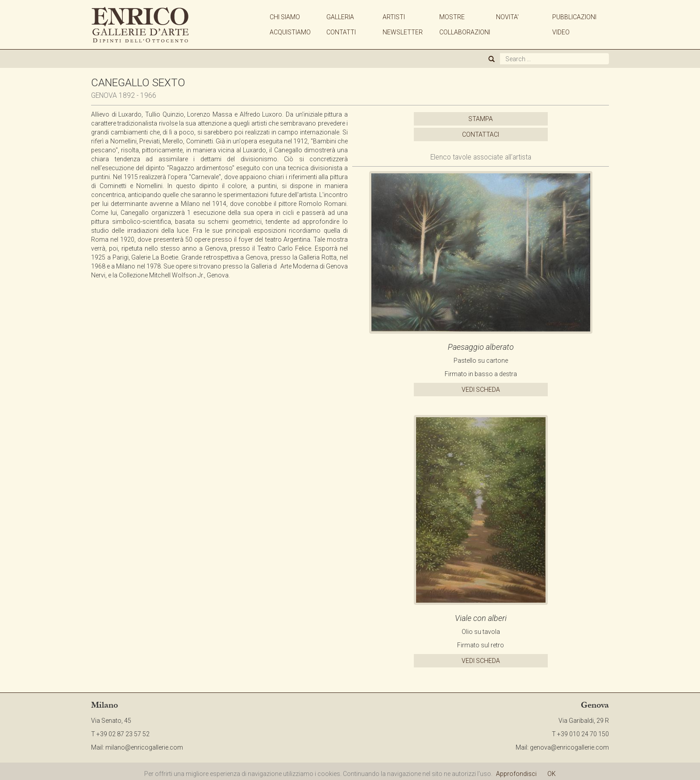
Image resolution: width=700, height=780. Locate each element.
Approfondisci (516, 774)
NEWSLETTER (403, 32)
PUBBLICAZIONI (574, 17)
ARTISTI (394, 17)
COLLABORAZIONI (465, 32)
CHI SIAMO (285, 17)
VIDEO (561, 32)
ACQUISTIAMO (290, 32)
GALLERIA (340, 17)
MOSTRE (452, 17)
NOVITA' (507, 17)
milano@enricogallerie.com (144, 747)
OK (552, 774)
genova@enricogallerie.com (569, 747)
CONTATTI (341, 32)
